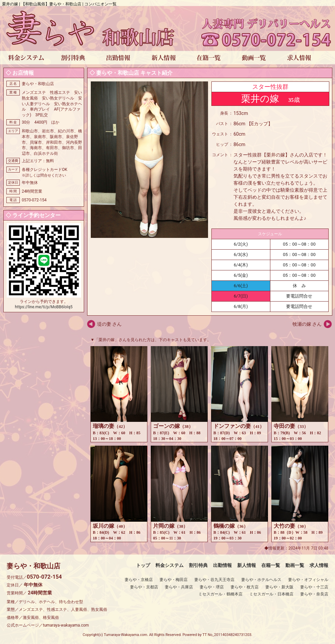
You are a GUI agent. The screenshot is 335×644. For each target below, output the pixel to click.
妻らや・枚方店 (245, 587)
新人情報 (247, 565)
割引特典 (198, 565)
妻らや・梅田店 (174, 580)
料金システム (170, 565)
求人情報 (319, 565)
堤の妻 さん (109, 324)
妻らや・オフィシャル (308, 580)
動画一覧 (295, 565)
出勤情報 (222, 565)
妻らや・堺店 (212, 587)
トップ (143, 565)
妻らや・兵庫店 (179, 587)
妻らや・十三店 (314, 587)
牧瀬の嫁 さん (307, 324)
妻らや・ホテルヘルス (261, 580)
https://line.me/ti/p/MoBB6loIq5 (44, 307)
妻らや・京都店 (144, 587)
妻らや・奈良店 (314, 594)
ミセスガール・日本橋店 (271, 594)
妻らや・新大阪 (279, 587)
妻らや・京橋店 (139, 580)
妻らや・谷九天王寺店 (214, 580)
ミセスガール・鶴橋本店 (220, 594)
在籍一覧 (271, 565)
